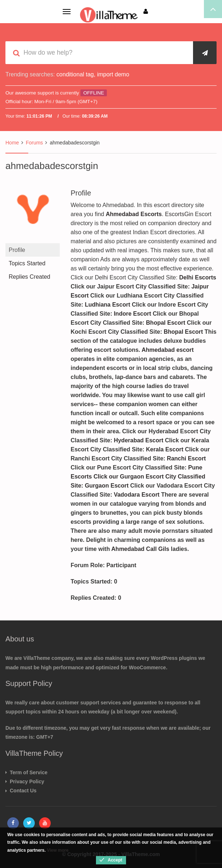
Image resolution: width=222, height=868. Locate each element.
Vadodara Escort (137, 495)
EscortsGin (179, 214)
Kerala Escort (166, 449)
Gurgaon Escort (107, 486)
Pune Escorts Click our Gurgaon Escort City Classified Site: (138, 477)
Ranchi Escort (187, 458)
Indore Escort (133, 314)
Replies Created (30, 277)
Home (12, 143)
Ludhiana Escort (108, 305)
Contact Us (23, 791)
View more (58, 850)
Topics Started (27, 263)
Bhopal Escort (166, 323)
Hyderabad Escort (139, 440)
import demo (113, 74)
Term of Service (29, 772)
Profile (17, 250)
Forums (34, 143)
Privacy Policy (27, 781)
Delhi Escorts (198, 277)
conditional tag (75, 74)
